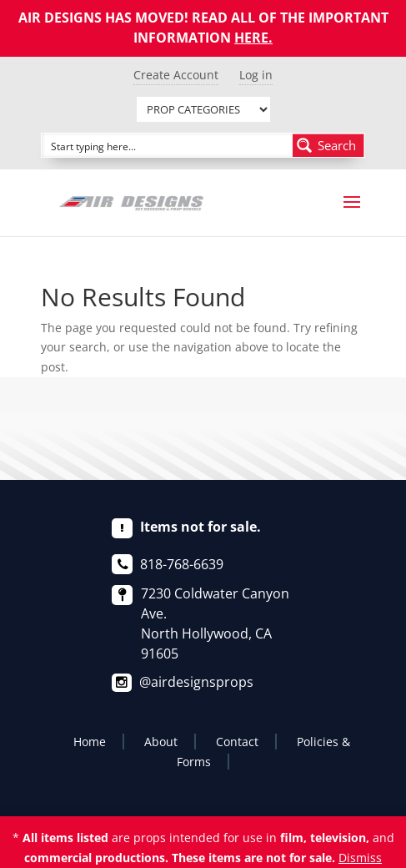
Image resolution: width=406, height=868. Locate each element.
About (161, 742)
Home (90, 742)
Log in (256, 75)
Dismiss (360, 858)
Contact (237, 742)
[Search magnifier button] (328, 145)
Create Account (176, 75)
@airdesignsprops (196, 682)
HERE (251, 38)
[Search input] (168, 145)
